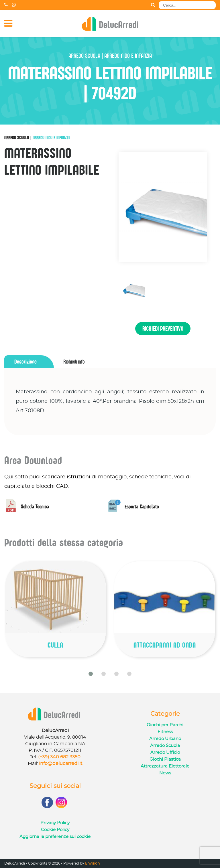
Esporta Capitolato (133, 507)
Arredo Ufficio (165, 752)
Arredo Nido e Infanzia (51, 137)
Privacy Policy (55, 823)
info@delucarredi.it (61, 764)
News (165, 773)
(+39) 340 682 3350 (59, 757)
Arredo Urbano (165, 739)
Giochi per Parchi (165, 725)
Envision (92, 863)
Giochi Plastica (165, 759)
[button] (91, 674)
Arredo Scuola (17, 137)
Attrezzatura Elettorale (165, 766)
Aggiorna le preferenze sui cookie (55, 837)
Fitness (165, 732)
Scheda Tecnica (27, 507)
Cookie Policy (55, 830)
